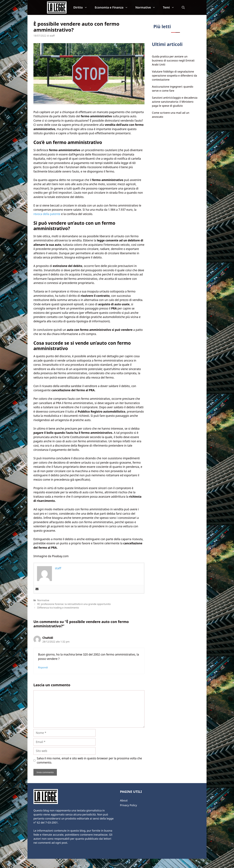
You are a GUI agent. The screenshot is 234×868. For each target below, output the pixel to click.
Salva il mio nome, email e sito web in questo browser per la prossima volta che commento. (89, 760)
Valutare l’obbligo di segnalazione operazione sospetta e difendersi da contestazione (174, 76)
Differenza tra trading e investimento (58, 608)
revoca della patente (47, 214)
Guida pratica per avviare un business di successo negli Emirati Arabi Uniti (173, 60)
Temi (170, 7)
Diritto (82, 7)
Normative (147, 7)
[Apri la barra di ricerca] (183, 7)
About (124, 800)
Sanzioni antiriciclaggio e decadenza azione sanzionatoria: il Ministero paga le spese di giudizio (175, 102)
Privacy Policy (128, 805)
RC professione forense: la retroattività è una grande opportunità (74, 604)
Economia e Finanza (113, 7)
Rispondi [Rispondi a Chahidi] (43, 667)
